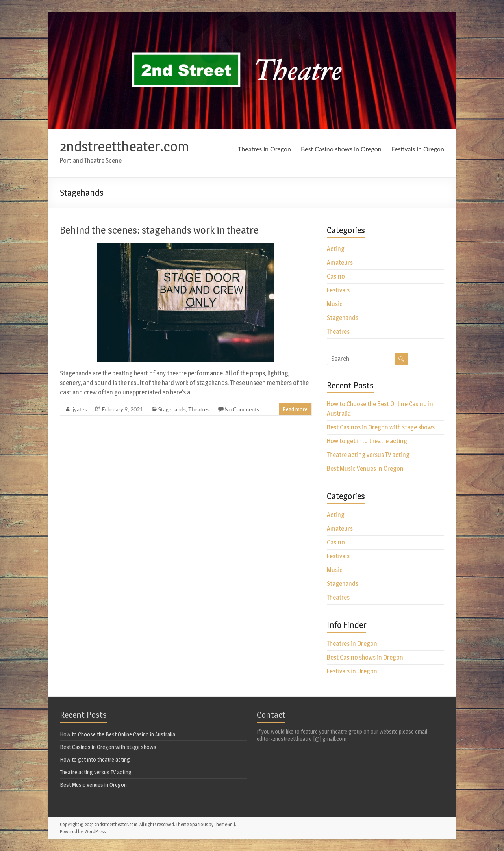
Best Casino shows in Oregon (341, 149)
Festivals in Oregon (418, 149)
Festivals (338, 290)
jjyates (79, 409)
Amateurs (340, 263)
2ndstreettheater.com (124, 146)
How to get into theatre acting (367, 441)
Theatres (199, 409)
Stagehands (172, 409)
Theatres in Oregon (264, 149)
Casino (336, 276)
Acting (336, 249)
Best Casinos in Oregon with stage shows (381, 427)
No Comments (242, 409)
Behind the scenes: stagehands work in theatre (159, 230)
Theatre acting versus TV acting (368, 455)
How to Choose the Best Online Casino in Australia (118, 734)
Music (335, 304)
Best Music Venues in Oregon (365, 469)
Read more (295, 409)
